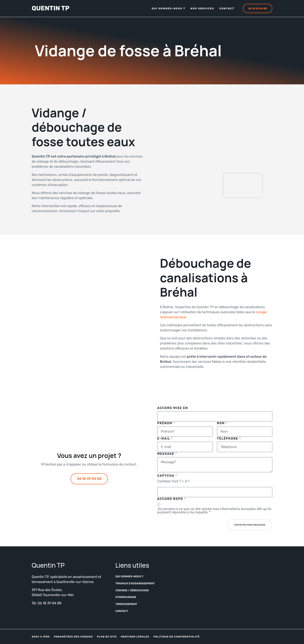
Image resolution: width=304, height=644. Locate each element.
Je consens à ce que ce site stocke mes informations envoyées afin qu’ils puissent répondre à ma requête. (214, 511)
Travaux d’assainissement (135, 583)
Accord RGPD (172, 499)
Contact (227, 8)
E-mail (165, 439)
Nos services (202, 8)
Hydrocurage (126, 597)
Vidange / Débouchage (132, 590)
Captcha (167, 476)
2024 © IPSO (41, 637)
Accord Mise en (173, 408)
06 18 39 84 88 (50, 603)
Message (167, 454)
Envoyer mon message (250, 525)
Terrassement (126, 604)
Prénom (166, 423)
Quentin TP (51, 8)
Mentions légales (135, 637)
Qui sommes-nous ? (168, 8)
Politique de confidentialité (177, 637)
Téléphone (229, 439)
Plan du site (107, 637)
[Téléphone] (245, 447)
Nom (222, 423)
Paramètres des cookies (73, 637)
